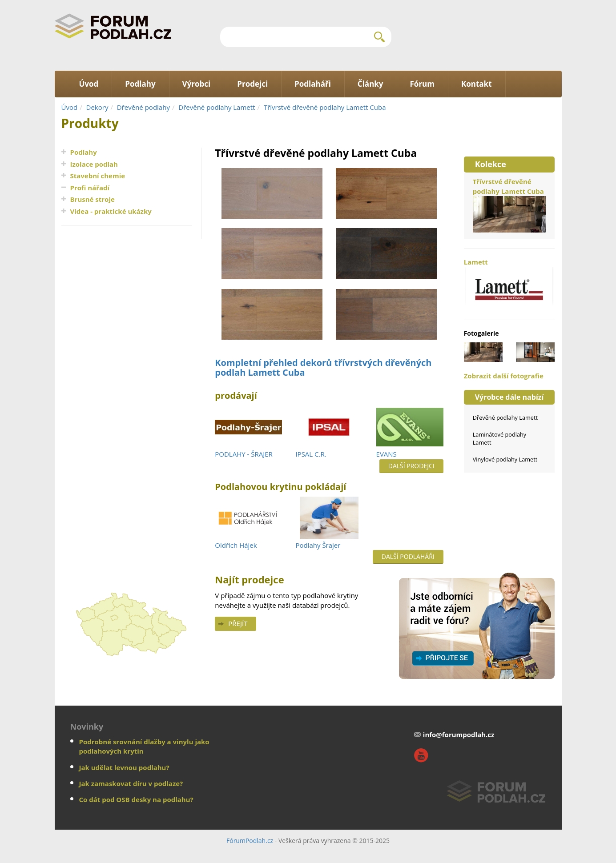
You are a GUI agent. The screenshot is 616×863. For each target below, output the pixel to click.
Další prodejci (411, 466)
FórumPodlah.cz (250, 841)
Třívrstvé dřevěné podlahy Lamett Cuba (325, 107)
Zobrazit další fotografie (504, 376)
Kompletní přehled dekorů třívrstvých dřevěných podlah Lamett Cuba (323, 367)
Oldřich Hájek (236, 545)
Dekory (97, 107)
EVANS (387, 454)
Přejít (238, 623)
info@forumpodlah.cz (459, 735)
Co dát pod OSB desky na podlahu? (136, 799)
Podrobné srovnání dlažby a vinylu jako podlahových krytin (144, 746)
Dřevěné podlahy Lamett (217, 107)
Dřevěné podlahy (143, 107)
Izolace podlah (94, 164)
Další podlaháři (408, 556)
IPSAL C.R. (311, 454)
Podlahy (84, 152)
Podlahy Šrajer (318, 545)
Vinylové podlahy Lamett (505, 459)
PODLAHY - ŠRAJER (244, 454)
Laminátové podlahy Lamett (500, 438)
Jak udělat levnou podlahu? (124, 767)
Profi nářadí (90, 188)
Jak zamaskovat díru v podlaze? (131, 783)
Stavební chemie (98, 176)
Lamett (509, 284)
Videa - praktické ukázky (111, 211)
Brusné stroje (93, 199)
